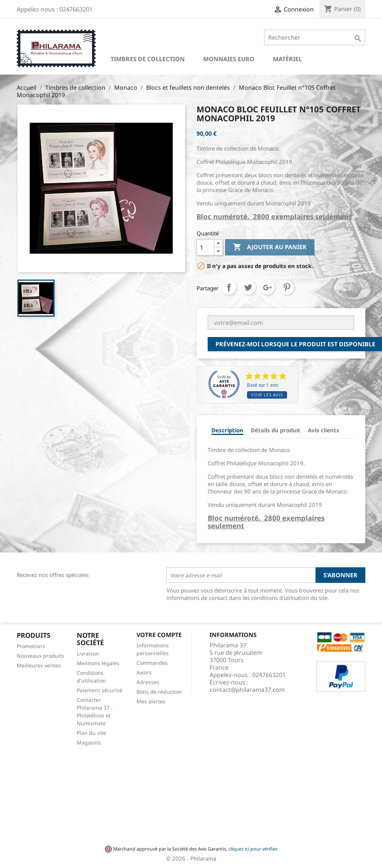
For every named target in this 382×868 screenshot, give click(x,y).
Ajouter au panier (270, 247)
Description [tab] (227, 430)
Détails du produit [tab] (276, 430)
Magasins (89, 742)
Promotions (31, 646)
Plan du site (91, 733)
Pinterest (287, 287)
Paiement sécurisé (100, 690)
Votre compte (159, 635)
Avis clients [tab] (324, 430)
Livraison (88, 654)
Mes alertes (151, 701)
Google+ (267, 287)
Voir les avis (267, 395)
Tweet (248, 287)
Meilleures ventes (39, 665)
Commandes (152, 663)
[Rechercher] (315, 37)
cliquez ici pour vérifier (253, 849)
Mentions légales (98, 663)
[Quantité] (205, 247)
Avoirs (144, 672)
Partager (229, 287)
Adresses (148, 682)
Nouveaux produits (40, 656)
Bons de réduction (159, 692)
